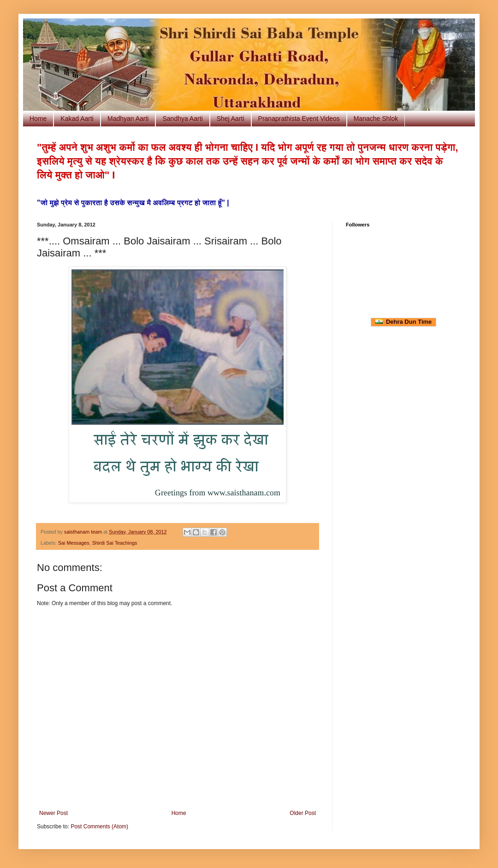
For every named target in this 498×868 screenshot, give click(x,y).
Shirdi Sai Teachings (115, 543)
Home (38, 119)
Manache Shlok (376, 119)
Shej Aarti (231, 119)
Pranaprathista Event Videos (299, 119)
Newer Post (53, 813)
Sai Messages (74, 543)
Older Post (303, 813)
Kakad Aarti (77, 119)
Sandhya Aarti (182, 119)
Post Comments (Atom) (99, 826)
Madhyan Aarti (128, 119)
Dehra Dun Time (404, 322)
